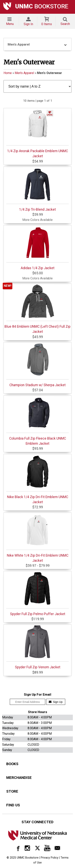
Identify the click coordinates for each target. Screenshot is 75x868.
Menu (10, 24)
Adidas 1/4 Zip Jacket (37, 248)
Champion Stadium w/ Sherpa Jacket (37, 365)
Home (8, 73)
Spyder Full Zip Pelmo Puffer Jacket (37, 594)
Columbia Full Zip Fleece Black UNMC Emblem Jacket (37, 421)
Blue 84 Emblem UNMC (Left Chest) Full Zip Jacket (37, 309)
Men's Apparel (24, 73)
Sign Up (56, 702)
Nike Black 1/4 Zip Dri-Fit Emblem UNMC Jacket (37, 479)
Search (65, 24)
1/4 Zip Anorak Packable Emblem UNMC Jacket (37, 134)
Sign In (28, 24)
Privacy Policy (50, 858)
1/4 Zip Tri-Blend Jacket (37, 189)
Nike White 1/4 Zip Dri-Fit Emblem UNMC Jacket (37, 538)
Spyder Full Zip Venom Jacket (37, 647)
